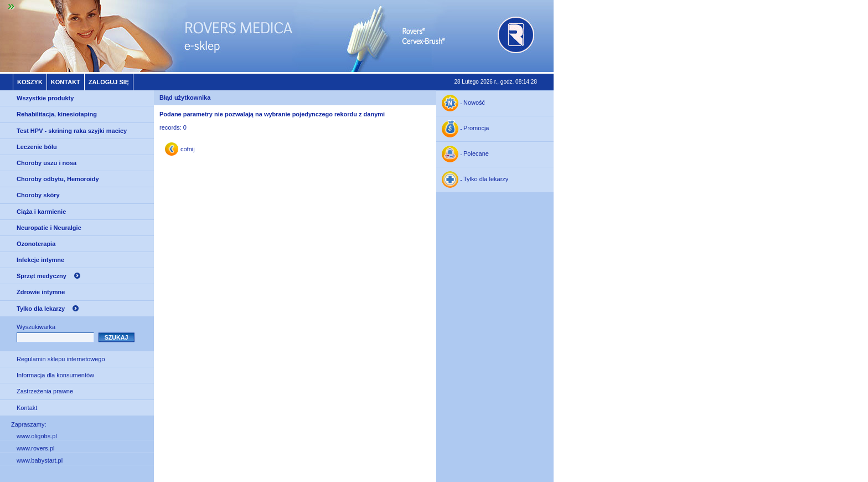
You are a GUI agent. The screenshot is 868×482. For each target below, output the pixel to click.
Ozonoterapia (36, 244)
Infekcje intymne (40, 260)
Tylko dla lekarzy (41, 309)
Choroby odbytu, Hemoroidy (58, 179)
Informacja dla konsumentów (55, 375)
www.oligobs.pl (37, 436)
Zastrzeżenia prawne (45, 391)
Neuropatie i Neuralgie (49, 228)
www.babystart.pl (40, 460)
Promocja (476, 129)
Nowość (474, 103)
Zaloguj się (109, 82)
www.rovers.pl (35, 448)
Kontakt (66, 82)
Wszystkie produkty (45, 98)
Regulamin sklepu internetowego (61, 359)
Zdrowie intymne (41, 292)
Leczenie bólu (37, 147)
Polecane (476, 154)
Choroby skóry (38, 195)
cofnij (188, 149)
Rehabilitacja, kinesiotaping (57, 114)
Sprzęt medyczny (42, 276)
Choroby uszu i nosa (46, 163)
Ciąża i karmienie (41, 212)
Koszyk (30, 82)
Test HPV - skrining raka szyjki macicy (72, 131)
